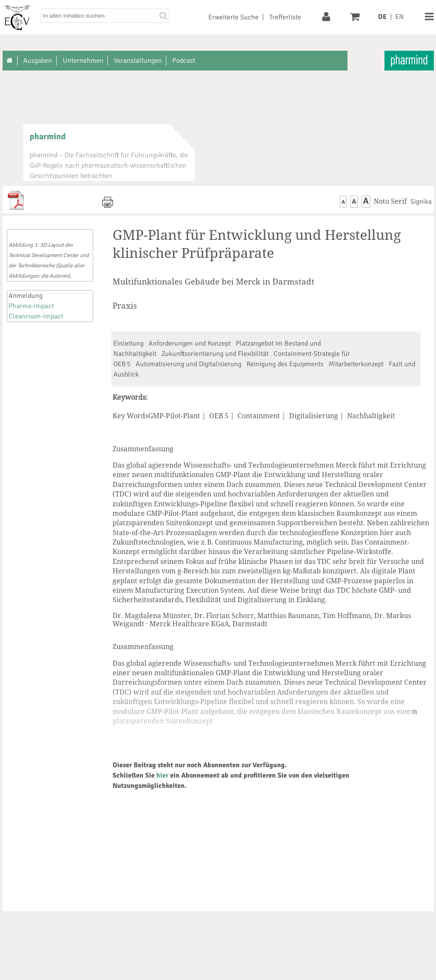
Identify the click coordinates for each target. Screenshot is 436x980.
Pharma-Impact (31, 306)
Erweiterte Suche (233, 17)
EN (399, 17)
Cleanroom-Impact (36, 316)
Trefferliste (285, 17)
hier (162, 775)
